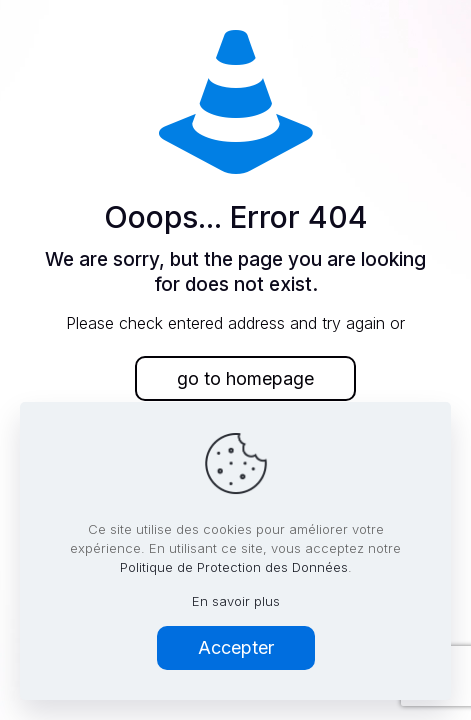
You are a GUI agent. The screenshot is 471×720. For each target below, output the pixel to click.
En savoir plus (236, 601)
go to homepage (245, 378)
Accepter (236, 647)
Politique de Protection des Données (234, 567)
